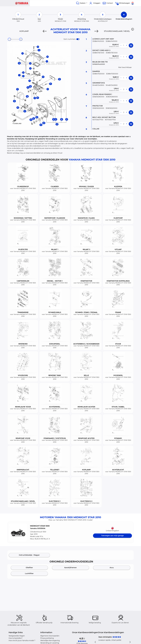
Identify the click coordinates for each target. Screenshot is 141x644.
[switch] (78, 39)
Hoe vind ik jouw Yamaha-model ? (22, 641)
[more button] (127, 45)
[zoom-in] (21, 39)
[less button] (121, 45)
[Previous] (45, 31)
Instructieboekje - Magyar (29, 555)
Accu (112, 568)
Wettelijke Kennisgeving (50, 641)
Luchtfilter (29, 573)
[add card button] (131, 45)
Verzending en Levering (50, 643)
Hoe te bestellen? (16, 638)
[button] (133, 29)
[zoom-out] (9, 39)
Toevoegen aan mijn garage (112, 536)
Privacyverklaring (47, 638)
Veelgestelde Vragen (17, 636)
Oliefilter (29, 568)
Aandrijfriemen (70, 568)
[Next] (96, 31)
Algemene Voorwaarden (50, 636)
